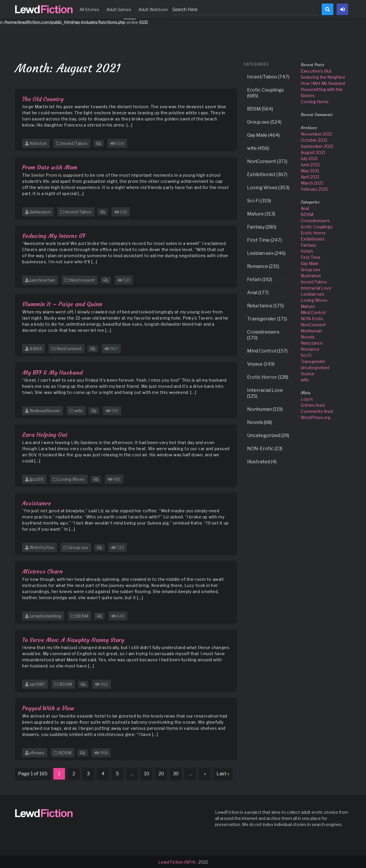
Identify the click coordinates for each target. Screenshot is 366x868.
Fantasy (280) (262, 226)
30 (176, 773)
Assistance (37, 503)
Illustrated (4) (262, 461)
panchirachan (42, 279)
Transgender (313, 361)
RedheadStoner (45, 410)
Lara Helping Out (45, 434)
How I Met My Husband (323, 83)
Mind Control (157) (267, 350)
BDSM (82, 615)
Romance (310, 349)
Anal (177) (258, 292)
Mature (308, 306)
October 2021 (314, 140)
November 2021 (316, 133)
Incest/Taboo (74, 143)
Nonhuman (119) (265, 409)
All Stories (89, 9)
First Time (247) (264, 240)
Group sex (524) (264, 121)
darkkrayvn (40, 211)
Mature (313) (261, 213)
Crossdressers (315, 220)
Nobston (38, 143)
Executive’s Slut (316, 70)
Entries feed (313, 405)
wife (79, 410)
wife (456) (258, 148)
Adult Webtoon (153, 9)
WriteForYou (42, 547)
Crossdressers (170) (263, 334)
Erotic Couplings (317, 226)
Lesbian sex (313, 293)
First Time (311, 257)
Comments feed (317, 411)
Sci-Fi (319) (259, 200)
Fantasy (308, 244)
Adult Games (119, 9)
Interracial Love (316, 287)
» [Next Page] (205, 773)
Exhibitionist (313, 238)
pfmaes (37, 752)
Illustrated (311, 275)
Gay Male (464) (263, 135)
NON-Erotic (312, 318)
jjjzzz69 (36, 479)
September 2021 (317, 146)
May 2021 (310, 170)
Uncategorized (315, 367)
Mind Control (313, 312)
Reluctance (312, 342)
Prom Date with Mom (50, 167)
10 (147, 773)
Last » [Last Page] (223, 773)
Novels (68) (259, 422)
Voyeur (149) (261, 363)
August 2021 (313, 152)
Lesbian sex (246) (266, 253)
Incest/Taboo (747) (268, 76)
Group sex (78, 547)
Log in (307, 398)
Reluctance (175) (265, 305)
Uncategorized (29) (268, 435)
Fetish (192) (260, 279)
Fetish (307, 251)
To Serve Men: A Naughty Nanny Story (73, 639)
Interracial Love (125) (265, 393)
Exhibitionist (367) (267, 174)
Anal (305, 208)
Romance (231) (263, 266)
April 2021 (310, 176)
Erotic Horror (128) (268, 377)
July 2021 (309, 158)
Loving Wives (71, 479)
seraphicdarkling (45, 615)
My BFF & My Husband (52, 372)
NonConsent (82, 279)
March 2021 (312, 182)
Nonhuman (311, 330)
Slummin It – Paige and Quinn (62, 303)
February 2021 (314, 188)
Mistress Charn (42, 571)
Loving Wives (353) (268, 187)
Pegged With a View (48, 707)
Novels (308, 336)
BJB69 (36, 348)
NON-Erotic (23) (265, 448)
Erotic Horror (313, 232)
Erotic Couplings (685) (265, 92)
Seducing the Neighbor (323, 77)
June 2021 (310, 164)
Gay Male (310, 263)
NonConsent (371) (267, 161)
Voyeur (308, 373)
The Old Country (43, 98)
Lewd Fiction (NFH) (177, 861)
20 (161, 773)
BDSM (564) (260, 108)
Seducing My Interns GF (54, 235)
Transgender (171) (267, 318)
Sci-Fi (306, 355)
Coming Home (315, 101)
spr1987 (37, 684)
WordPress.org (316, 417)
